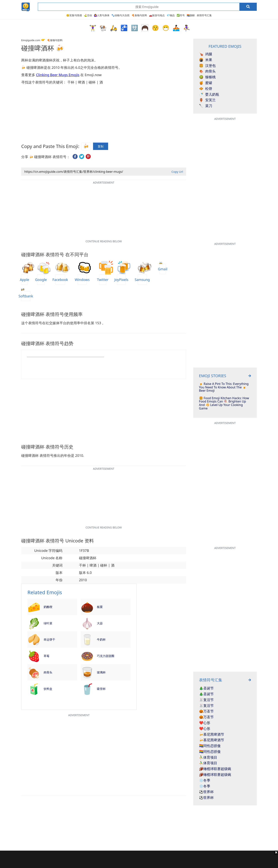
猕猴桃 (207, 77)
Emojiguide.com (31, 40)
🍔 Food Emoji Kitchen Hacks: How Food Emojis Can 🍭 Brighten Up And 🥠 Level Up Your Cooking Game (224, 403)
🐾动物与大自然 (120, 15)
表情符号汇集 (204, 15)
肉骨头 (48, 672)
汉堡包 (207, 66)
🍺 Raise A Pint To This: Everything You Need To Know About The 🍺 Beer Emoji (224, 387)
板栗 (100, 607)
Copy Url (177, 172)
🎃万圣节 (206, 711)
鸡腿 (206, 54)
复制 (101, 145)
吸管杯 (101, 689)
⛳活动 (88, 15)
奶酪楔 (48, 607)
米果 (206, 60)
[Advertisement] (139, 859)
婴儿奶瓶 (209, 94)
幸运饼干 (49, 639)
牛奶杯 (101, 639)
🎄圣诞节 (206, 688)
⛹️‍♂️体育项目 (208, 757)
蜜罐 (206, 83)
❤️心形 (205, 723)
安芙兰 (207, 100)
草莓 (47, 656)
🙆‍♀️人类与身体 (102, 15)
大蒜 (100, 623)
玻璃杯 (101, 672)
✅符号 (181, 15)
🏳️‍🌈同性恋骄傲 (210, 746)
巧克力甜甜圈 (106, 656)
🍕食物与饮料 (139, 15)
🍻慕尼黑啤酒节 (212, 734)
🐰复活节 (206, 700)
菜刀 (206, 106)
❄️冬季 (205, 780)
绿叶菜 (48, 623)
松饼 (206, 89)
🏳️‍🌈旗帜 (191, 15)
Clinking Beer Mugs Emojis (58, 75)
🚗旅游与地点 (157, 15)
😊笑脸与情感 (74, 15)
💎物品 (171, 15)
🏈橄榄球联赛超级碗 (215, 769)
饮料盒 (48, 689)
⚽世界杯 (206, 792)
